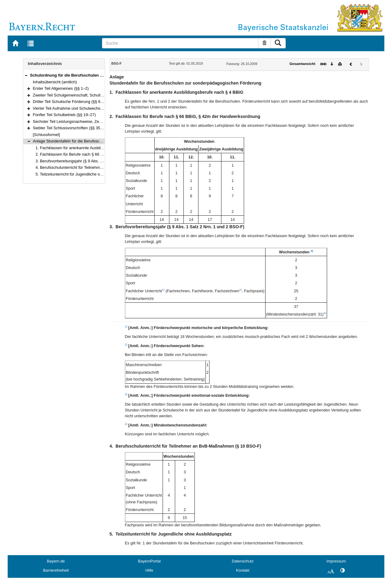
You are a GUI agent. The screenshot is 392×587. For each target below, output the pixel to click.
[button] (26, 75)
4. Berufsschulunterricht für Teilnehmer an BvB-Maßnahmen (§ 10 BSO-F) (101, 167)
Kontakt (243, 570)
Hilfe (149, 570)
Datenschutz (243, 561)
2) (241, 290)
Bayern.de (56, 561)
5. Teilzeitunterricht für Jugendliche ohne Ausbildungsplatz (86, 174)
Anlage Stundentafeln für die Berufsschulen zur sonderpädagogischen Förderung (104, 141)
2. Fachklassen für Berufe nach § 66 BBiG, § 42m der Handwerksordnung (100, 154)
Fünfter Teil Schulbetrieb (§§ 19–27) (64, 115)
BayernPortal (149, 561)
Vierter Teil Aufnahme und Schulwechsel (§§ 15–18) (78, 108)
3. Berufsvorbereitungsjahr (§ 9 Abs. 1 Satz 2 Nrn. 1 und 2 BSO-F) (94, 161)
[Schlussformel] (46, 135)
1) (163, 290)
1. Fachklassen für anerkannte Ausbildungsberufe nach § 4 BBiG (92, 148)
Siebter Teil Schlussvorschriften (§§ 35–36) (70, 128)
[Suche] (180, 43)
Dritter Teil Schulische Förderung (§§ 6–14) (71, 102)
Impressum (336, 561)
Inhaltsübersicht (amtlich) (55, 82)
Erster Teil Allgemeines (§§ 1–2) (61, 88)
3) (312, 251)
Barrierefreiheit (56, 570)
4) (325, 313)
